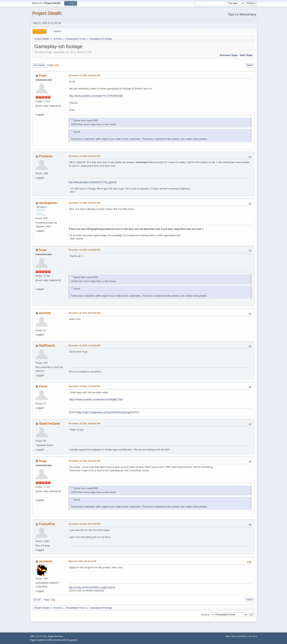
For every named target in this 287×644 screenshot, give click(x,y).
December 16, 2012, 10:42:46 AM (84, 345)
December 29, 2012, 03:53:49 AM (84, 461)
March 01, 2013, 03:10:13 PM (82, 561)
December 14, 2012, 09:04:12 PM (84, 75)
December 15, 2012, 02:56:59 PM (84, 203)
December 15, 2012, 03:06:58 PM (84, 250)
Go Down (39, 65)
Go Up (37, 600)
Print (250, 65)
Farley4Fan (47, 524)
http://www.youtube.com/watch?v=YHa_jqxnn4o (93, 182)
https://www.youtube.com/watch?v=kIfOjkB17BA (96, 399)
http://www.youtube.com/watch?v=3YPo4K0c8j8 (96, 96)
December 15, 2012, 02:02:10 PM (84, 156)
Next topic (246, 55)
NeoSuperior (48, 203)
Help (228, 636)
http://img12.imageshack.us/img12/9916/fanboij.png (104, 412)
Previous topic (229, 55)
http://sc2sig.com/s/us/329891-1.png (87, 587)
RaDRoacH (47, 346)
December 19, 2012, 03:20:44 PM (84, 386)
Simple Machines (55, 636)
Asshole (45, 313)
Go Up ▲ (253, 636)
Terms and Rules (239, 636)
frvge (43, 75)
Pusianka (46, 156)
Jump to (205, 615)
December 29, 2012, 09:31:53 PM (84, 524)
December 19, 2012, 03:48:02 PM (84, 424)
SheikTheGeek (49, 424)
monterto (46, 561)
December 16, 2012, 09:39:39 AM (84, 313)
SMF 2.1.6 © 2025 (38, 636)
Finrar (43, 386)
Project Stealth (47, 13)
